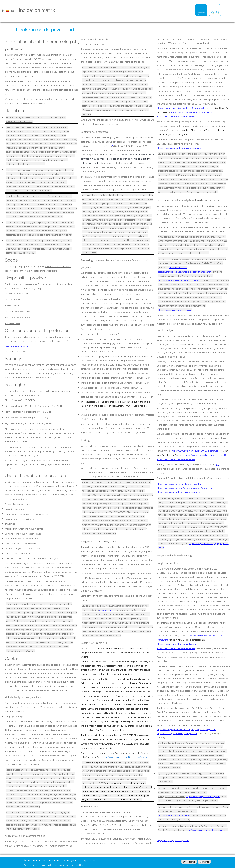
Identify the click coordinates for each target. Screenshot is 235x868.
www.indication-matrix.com (58, 266)
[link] (10, 11)
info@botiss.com (13, 323)
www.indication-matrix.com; (19, 121)
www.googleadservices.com (171, 796)
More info (204, 862)
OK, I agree (189, 862)
